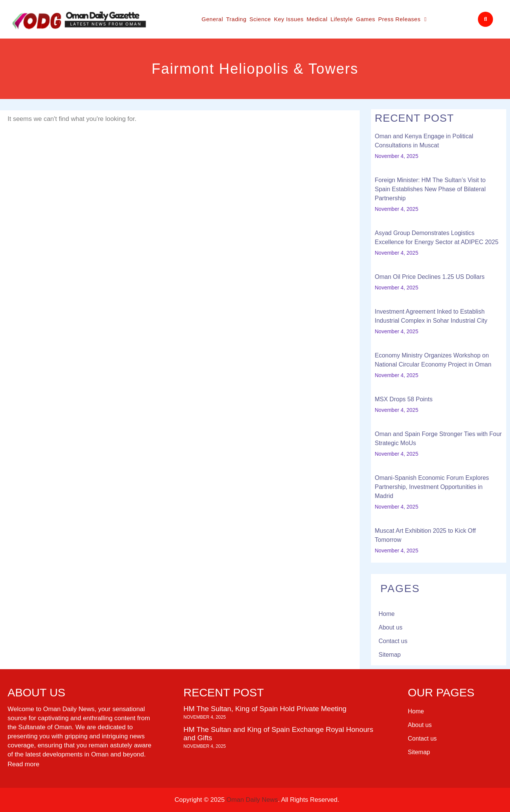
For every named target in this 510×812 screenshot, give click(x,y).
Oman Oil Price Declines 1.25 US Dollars (430, 277)
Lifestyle (342, 19)
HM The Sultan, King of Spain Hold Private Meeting (265, 709)
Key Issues (289, 19)
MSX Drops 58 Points (404, 399)
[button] (485, 19)
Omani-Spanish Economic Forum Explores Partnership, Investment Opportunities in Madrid (432, 487)
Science (260, 19)
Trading (236, 19)
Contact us (393, 641)
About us (390, 627)
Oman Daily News (252, 800)
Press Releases (402, 19)
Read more (23, 764)
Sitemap (390, 655)
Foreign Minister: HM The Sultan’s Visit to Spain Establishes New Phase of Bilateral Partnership (430, 189)
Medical (317, 19)
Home (387, 614)
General (212, 19)
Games (365, 19)
